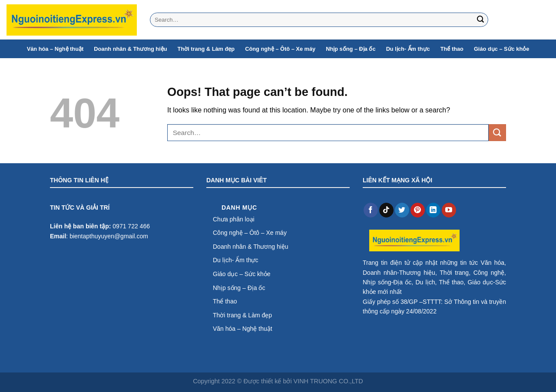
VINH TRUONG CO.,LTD (328, 381)
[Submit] (480, 20)
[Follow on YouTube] (449, 210)
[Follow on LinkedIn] (433, 210)
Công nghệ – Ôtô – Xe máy (280, 49)
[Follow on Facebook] (371, 210)
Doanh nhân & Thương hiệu (130, 49)
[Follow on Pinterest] (418, 210)
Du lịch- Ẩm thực (408, 49)
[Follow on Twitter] (402, 210)
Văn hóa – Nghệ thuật (55, 49)
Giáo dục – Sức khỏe (501, 49)
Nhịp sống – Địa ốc (351, 49)
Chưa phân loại (234, 219)
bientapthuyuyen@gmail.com (109, 236)
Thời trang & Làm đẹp (206, 49)
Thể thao (452, 49)
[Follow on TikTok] (386, 210)
